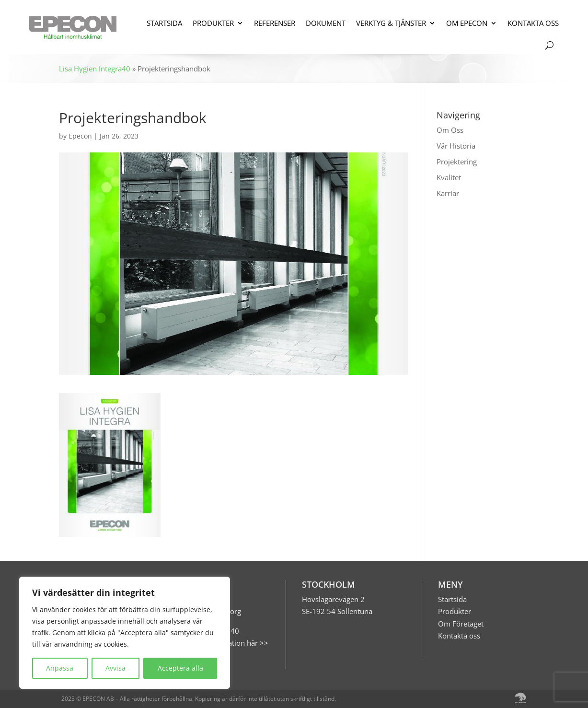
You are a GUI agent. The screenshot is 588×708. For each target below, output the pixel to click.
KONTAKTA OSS (533, 23)
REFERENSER (275, 23)
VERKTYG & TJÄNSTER (391, 23)
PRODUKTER (213, 23)
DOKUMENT (326, 23)
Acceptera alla (180, 668)
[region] (125, 633)
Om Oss (450, 130)
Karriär (448, 193)
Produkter (455, 611)
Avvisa (115, 668)
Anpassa (60, 668)
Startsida (452, 599)
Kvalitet (449, 177)
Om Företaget (461, 624)
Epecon (80, 136)
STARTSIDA (164, 23)
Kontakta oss (459, 636)
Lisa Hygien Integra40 (95, 69)
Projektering (457, 162)
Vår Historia (456, 146)
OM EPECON (467, 23)
